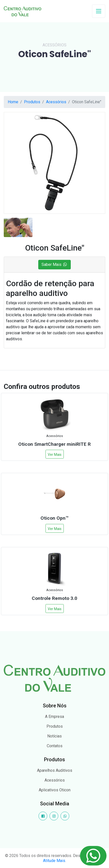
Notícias (54, 736)
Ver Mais (55, 455)
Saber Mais (54, 264)
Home (13, 102)
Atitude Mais (54, 861)
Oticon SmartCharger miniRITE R (54, 444)
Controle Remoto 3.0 (54, 598)
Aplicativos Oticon (55, 790)
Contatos (55, 746)
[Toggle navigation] (99, 11)
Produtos (32, 102)
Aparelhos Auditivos (55, 770)
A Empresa (54, 717)
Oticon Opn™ (54, 518)
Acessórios (56, 102)
